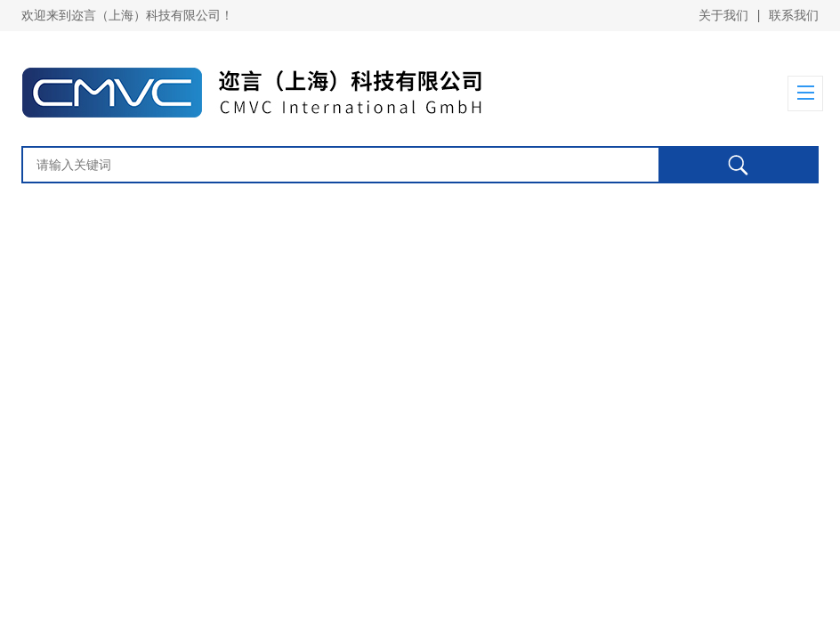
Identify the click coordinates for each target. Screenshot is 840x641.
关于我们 (723, 15)
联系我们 (794, 15)
